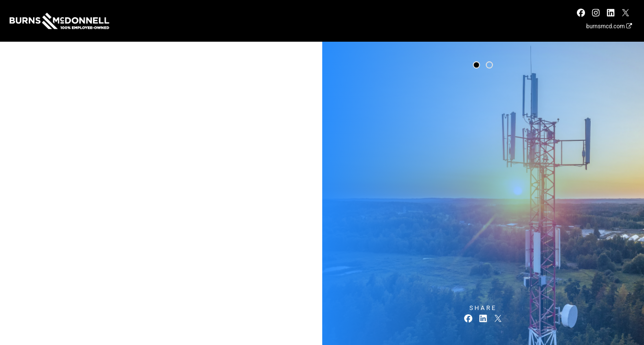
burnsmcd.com (609, 26)
